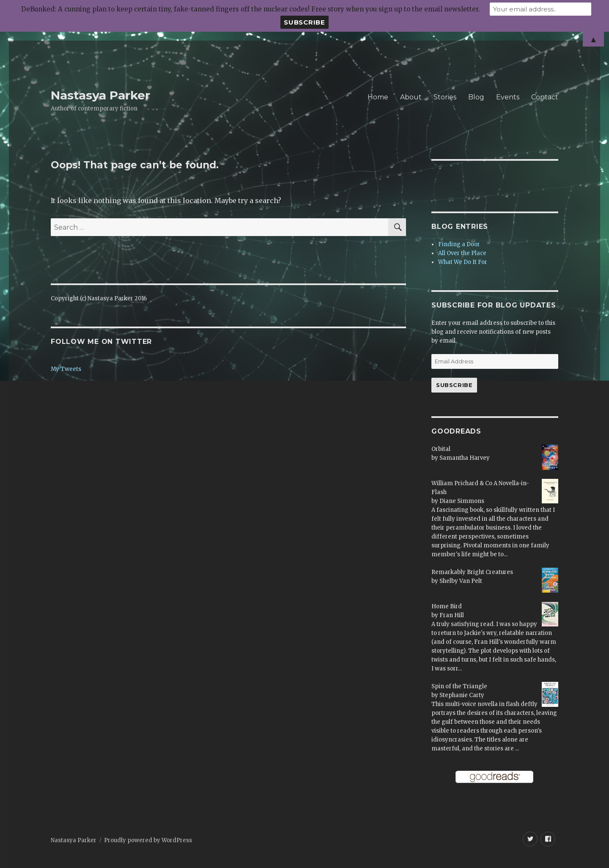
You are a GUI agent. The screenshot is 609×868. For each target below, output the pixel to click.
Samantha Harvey (465, 458)
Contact (545, 97)
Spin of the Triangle (459, 686)
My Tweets (66, 369)
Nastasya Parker (100, 95)
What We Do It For (463, 262)
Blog (476, 97)
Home (378, 97)
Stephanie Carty (462, 695)
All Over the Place (462, 253)
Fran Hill (452, 615)
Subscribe (454, 385)
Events (508, 97)
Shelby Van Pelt (461, 581)
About (411, 97)
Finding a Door (459, 244)
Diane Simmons (462, 501)
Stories (445, 97)
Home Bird (447, 606)
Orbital (441, 449)
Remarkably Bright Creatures (472, 572)
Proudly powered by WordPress (148, 840)
